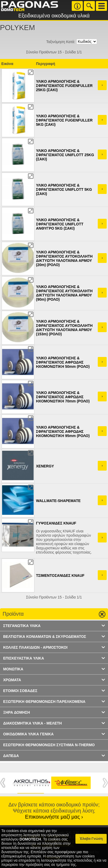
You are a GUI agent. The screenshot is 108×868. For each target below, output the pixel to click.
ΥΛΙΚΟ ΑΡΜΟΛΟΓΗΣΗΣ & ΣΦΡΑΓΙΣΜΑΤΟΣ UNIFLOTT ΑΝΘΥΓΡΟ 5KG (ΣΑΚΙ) (60, 224)
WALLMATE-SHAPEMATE (58, 501)
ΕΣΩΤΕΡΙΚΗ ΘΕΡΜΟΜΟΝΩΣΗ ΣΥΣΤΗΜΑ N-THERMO (49, 745)
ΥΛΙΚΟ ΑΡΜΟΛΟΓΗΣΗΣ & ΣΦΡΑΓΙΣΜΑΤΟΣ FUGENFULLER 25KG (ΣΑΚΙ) (64, 86)
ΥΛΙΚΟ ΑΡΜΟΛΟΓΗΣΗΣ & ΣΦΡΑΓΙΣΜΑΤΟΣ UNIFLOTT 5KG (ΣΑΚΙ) (64, 189)
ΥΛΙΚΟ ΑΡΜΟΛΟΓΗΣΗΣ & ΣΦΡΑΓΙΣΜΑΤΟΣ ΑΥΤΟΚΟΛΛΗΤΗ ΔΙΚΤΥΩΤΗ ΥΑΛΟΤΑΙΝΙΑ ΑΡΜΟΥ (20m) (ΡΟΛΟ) (64, 258)
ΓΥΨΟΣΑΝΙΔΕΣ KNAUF (56, 523)
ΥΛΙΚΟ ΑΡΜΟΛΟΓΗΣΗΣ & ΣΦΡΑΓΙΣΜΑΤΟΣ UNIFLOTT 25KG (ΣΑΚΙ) (65, 155)
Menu (101, 6)
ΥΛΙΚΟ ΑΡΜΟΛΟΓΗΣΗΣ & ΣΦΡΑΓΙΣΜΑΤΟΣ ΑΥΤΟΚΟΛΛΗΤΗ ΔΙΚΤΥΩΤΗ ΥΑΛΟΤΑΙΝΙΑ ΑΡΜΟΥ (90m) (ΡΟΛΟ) (64, 293)
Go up (100, 614)
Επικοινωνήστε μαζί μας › (54, 817)
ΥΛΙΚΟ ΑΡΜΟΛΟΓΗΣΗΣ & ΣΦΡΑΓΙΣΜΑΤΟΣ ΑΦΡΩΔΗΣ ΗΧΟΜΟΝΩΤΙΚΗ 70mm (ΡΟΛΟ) (63, 397)
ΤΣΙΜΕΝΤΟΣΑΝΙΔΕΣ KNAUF (60, 575)
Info (77, 6)
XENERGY (45, 466)
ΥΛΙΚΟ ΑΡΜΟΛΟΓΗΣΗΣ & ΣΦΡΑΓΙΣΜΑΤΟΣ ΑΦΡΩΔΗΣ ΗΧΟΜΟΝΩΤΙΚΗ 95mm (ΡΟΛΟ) (63, 431)
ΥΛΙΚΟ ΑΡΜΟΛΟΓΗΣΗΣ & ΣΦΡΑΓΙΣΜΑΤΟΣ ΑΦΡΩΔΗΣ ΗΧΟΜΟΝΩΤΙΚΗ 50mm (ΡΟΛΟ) (63, 362)
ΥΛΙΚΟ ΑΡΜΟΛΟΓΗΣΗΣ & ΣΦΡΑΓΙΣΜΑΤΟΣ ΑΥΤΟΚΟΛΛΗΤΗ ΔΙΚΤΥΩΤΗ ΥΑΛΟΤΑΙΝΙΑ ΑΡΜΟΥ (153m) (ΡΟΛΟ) (64, 328)
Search (89, 6)
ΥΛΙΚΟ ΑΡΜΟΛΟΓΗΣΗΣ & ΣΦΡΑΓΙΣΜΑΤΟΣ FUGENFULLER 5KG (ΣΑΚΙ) (64, 120)
